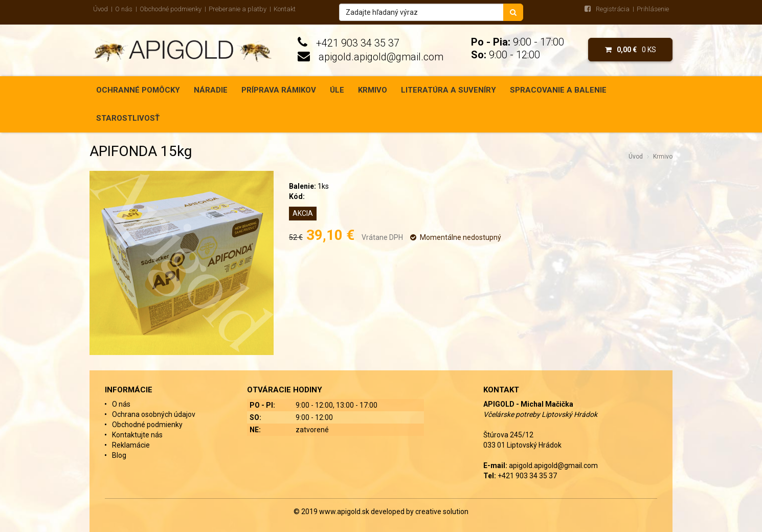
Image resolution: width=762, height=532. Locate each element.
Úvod (100, 9)
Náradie (211, 90)
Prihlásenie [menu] (653, 9)
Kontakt (285, 9)
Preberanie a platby (238, 9)
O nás (124, 9)
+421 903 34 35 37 (358, 43)
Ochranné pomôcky (138, 90)
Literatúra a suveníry (449, 90)
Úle (337, 90)
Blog (119, 455)
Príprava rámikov (279, 90)
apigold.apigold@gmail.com (381, 57)
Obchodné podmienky (171, 9)
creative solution (442, 512)
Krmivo (373, 90)
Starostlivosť (128, 118)
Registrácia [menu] (613, 9)
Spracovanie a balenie (558, 90)
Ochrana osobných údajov (154, 414)
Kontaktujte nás (137, 435)
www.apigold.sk (345, 512)
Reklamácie (131, 445)
